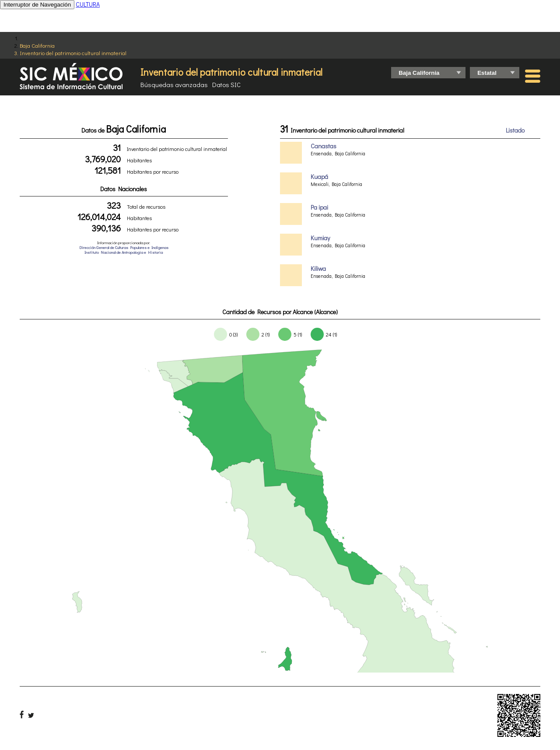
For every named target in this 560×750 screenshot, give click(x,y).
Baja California (37, 45)
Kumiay (320, 238)
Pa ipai (319, 207)
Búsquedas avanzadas (174, 84)
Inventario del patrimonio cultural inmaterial (73, 53)
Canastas (324, 146)
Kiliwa (318, 268)
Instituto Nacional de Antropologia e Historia (124, 252)
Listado (515, 130)
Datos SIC (226, 84)
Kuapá (319, 177)
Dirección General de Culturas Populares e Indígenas (124, 247)
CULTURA (88, 4)
